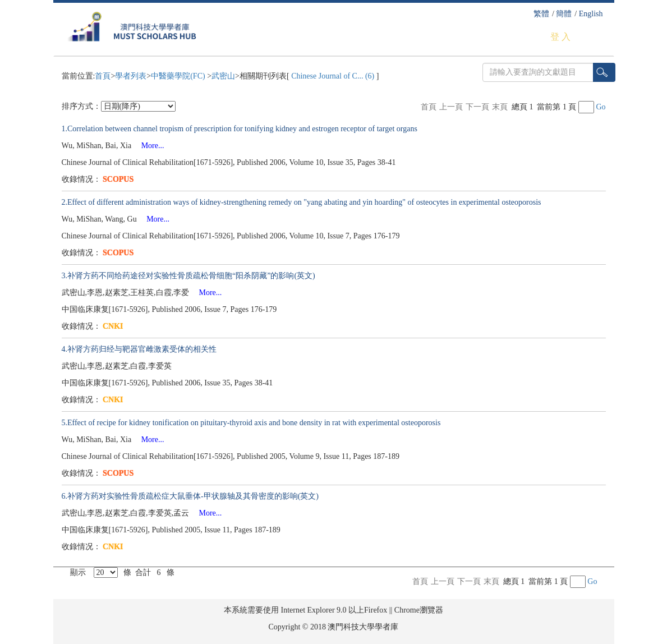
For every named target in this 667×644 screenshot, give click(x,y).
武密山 (223, 76)
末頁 (500, 107)
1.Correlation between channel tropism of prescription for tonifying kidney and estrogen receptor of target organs (240, 129)
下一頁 (477, 107)
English (591, 14)
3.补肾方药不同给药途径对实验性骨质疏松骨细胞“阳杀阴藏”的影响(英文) (188, 276)
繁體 (541, 14)
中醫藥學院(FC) (179, 76)
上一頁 (451, 107)
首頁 (103, 76)
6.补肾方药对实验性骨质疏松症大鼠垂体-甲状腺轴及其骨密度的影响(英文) (190, 496)
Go (601, 107)
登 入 (560, 37)
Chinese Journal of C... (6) (333, 76)
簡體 (564, 14)
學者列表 (131, 76)
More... (149, 146)
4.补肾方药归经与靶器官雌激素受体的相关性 (139, 349)
